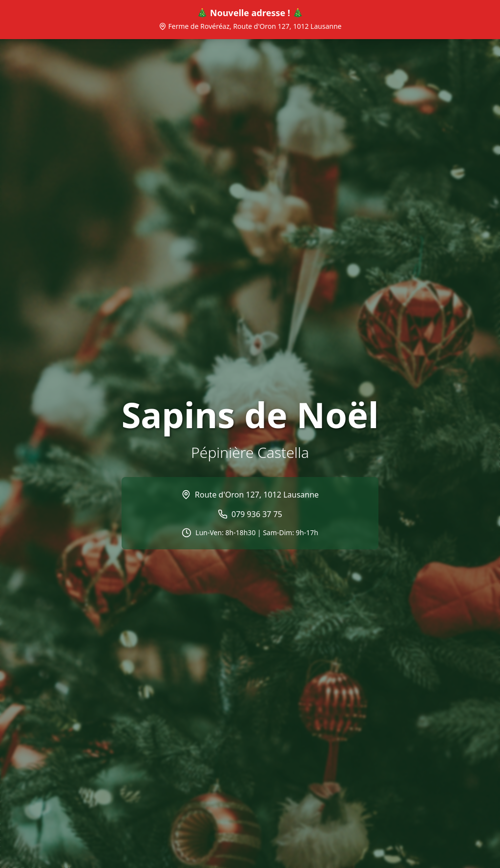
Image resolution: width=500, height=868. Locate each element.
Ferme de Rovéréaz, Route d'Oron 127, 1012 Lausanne (250, 26)
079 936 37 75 (257, 514)
